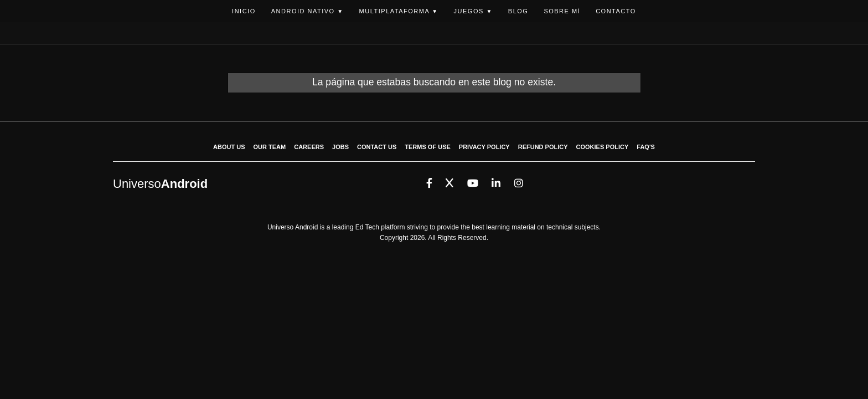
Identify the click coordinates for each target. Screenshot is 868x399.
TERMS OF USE (428, 147)
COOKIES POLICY (603, 147)
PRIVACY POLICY (484, 147)
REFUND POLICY (543, 147)
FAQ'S (646, 147)
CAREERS (309, 147)
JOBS (340, 147)
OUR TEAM (270, 147)
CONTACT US (377, 147)
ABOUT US (229, 147)
